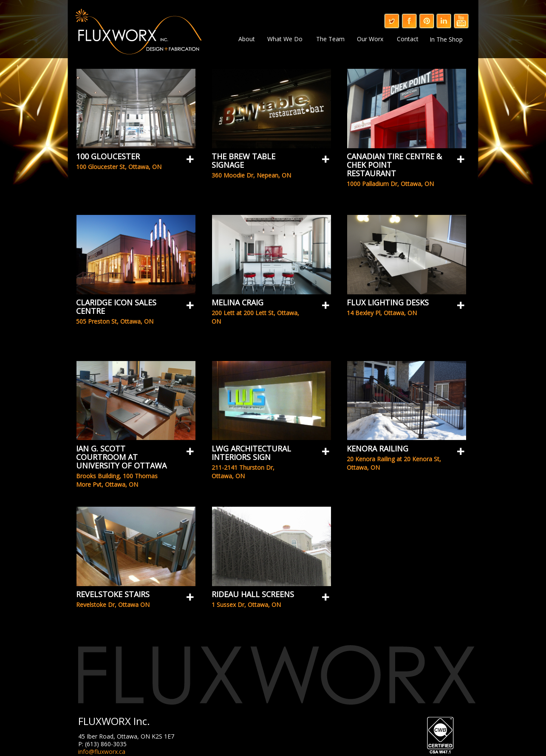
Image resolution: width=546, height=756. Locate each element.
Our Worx (370, 38)
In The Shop (446, 39)
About (247, 39)
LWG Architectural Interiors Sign (251, 453)
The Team (330, 38)
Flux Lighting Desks (388, 302)
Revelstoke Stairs (113, 594)
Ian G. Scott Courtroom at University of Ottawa (121, 457)
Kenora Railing (378, 449)
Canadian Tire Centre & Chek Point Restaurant (394, 165)
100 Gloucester (108, 156)
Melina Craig (238, 302)
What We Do (285, 38)
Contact (408, 38)
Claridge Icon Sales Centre (116, 307)
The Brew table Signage (243, 161)
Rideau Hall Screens (253, 594)
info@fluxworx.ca (102, 752)
